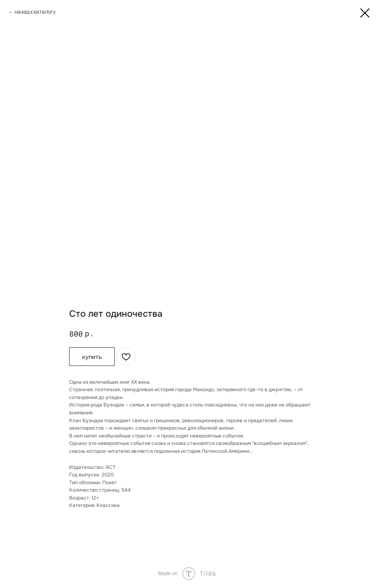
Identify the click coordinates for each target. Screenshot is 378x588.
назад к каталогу (35, 12)
